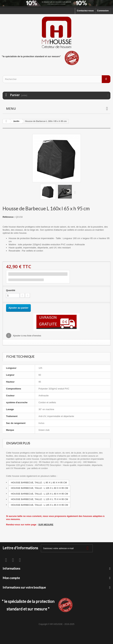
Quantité (11, 290)
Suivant (76, 192)
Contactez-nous (85, 11)
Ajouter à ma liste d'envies (27, 336)
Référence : (9, 217)
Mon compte (11, 578)
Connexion (103, 11)
